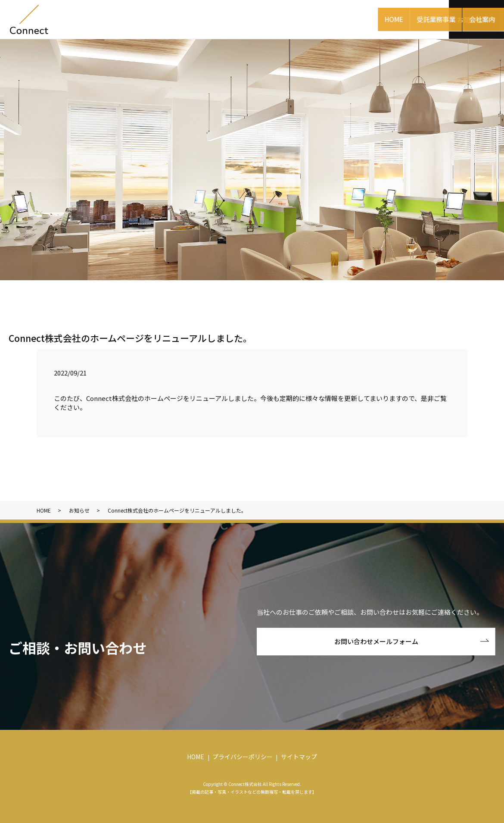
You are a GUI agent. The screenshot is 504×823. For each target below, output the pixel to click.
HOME (168, 19)
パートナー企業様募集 (352, 19)
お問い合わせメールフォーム (376, 641)
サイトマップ (299, 757)
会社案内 (281, 19)
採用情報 (423, 19)
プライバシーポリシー (243, 757)
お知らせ (79, 510)
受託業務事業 (223, 19)
